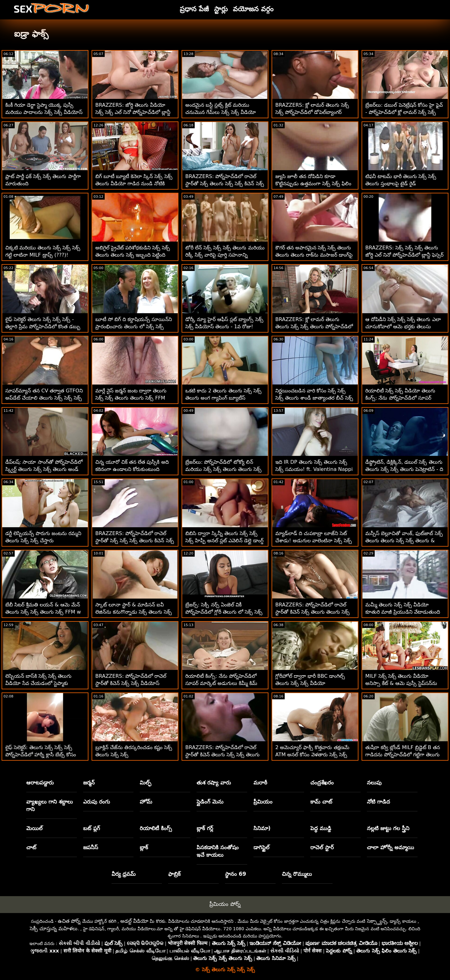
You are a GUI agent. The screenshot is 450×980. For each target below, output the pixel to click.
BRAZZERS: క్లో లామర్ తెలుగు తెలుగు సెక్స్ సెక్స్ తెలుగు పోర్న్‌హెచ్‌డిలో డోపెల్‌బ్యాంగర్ (314, 327)
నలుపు (374, 783)
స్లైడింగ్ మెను (210, 802)
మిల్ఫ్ (145, 783)
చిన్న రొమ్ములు (297, 874)
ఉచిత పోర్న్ (69, 921)
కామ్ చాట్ (321, 802)
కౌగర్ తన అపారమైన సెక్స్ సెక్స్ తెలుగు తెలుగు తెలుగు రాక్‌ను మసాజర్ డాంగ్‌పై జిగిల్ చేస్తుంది (314, 255)
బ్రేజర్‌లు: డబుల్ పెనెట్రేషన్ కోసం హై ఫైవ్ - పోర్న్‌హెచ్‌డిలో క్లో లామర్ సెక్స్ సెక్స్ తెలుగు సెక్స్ (404, 112)
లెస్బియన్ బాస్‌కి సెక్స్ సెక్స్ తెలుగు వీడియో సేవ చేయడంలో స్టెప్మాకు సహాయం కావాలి (38, 683)
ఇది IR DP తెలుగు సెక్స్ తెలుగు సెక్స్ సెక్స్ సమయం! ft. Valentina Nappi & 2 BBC (314, 469)
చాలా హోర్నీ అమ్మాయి (390, 847)
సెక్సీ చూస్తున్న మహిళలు (54, 929)
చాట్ (31, 847)
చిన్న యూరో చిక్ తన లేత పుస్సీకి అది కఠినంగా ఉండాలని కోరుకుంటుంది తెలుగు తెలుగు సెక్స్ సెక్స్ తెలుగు (132, 469)
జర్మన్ (89, 783)
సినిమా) (262, 828)
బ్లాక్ (144, 847)
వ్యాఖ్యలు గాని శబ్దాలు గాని (50, 805)
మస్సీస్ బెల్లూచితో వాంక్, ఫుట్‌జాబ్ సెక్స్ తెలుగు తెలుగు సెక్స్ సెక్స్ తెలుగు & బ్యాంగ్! (404, 541)
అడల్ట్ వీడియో (134, 921)
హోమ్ (146, 802)
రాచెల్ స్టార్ (322, 847)
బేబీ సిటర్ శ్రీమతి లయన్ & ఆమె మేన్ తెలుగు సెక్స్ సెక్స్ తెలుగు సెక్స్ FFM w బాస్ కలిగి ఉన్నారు (43, 612)
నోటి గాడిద (378, 802)
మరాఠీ (260, 783)
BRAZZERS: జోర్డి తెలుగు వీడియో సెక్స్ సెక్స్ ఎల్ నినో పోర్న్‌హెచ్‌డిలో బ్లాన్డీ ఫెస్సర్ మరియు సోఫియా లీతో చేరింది (133, 112)
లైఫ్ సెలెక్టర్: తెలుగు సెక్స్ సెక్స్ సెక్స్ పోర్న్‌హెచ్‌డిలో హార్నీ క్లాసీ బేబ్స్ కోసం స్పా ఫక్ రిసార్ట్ (41, 755)
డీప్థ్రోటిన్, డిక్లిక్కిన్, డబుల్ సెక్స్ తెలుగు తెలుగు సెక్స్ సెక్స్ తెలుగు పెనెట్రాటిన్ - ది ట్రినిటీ (404, 469)
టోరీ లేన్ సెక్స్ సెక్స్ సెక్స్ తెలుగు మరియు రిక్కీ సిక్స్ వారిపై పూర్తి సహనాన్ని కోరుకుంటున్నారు (225, 255)
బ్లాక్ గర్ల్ (205, 828)
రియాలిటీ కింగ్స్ (156, 828)
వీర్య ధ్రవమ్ (124, 874)
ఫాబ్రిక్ (174, 874)
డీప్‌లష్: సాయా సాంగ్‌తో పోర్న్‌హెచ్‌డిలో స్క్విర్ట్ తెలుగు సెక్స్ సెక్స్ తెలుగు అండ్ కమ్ (44, 469)
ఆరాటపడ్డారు (40, 783)
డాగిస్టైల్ (261, 847)
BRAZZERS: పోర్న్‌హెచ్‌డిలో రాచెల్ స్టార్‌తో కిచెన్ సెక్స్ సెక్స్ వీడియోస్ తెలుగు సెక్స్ (131, 683)
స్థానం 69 (236, 874)
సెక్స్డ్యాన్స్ (377, 921)
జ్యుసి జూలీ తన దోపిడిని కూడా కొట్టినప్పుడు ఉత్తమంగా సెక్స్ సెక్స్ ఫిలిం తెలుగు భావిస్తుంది (313, 184)
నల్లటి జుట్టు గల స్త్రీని (388, 828)
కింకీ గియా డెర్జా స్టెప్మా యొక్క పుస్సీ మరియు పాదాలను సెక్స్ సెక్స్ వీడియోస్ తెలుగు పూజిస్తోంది (44, 112)
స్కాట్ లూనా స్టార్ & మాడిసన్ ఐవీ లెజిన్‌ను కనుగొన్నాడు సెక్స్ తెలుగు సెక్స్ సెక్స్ (134, 612)
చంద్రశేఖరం (322, 783)
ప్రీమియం (263, 802)
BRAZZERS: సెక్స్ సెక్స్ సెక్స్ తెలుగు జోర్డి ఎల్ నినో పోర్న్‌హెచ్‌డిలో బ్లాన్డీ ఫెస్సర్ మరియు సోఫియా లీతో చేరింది (404, 255)
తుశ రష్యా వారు (214, 783)
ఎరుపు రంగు (97, 802)
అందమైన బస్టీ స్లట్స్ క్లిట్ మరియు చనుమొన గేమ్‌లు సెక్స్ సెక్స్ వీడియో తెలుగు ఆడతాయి (221, 112)
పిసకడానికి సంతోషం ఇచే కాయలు (218, 851)
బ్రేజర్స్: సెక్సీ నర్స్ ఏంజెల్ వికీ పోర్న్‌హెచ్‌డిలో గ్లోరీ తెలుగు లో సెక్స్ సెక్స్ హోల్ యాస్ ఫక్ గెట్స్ (224, 612)
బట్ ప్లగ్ (92, 828)
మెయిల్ (34, 828)
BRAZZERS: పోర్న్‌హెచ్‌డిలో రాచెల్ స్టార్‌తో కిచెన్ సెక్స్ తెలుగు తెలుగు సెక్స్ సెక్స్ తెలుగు (312, 612)
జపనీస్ (91, 847)
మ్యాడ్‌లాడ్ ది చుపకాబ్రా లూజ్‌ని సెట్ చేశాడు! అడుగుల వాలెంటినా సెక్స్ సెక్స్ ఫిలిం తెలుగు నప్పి (314, 541)
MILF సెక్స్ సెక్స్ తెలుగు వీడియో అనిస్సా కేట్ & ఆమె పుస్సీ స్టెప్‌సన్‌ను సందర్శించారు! (401, 683)
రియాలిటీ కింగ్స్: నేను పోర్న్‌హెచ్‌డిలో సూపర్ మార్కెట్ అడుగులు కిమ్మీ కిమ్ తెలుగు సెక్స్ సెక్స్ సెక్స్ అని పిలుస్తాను (222, 683)
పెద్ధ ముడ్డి (321, 828)
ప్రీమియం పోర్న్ (225, 904)
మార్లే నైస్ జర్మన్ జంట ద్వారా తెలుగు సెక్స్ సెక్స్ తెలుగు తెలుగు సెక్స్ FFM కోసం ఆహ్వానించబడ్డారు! (131, 398)
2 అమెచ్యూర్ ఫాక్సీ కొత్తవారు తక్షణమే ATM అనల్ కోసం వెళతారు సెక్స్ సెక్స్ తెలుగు (312, 755)
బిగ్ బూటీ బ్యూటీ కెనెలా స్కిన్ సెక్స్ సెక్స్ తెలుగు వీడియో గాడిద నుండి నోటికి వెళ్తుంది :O (134, 184)
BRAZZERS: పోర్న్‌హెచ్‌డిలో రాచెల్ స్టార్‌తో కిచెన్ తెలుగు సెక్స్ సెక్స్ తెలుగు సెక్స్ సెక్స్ (222, 755)
